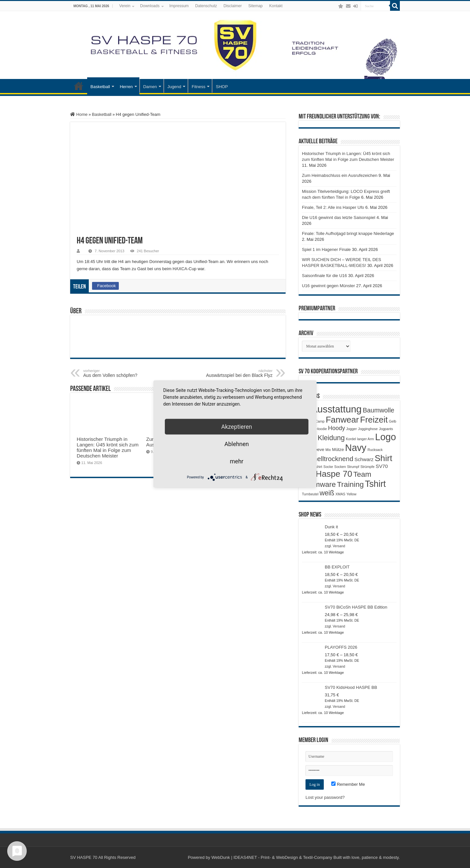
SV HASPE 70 (84, 857)
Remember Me (348, 784)
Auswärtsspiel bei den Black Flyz (239, 373)
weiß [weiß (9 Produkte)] (327, 493)
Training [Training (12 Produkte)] (350, 484)
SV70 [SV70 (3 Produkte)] (382, 466)
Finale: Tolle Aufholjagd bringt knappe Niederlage (348, 233)
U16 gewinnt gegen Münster (329, 286)
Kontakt (276, 6)
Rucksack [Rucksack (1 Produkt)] (375, 450)
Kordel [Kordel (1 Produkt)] (351, 439)
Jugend (174, 87)
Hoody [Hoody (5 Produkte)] (337, 428)
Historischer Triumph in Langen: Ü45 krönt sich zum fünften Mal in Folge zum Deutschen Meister (108, 447)
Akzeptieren (237, 427)
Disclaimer (233, 6)
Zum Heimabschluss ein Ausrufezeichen (340, 175)
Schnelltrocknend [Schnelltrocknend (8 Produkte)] (328, 459)
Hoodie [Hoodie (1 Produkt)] (321, 429)
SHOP (222, 87)
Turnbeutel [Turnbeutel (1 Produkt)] (310, 494)
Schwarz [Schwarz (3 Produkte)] (364, 459)
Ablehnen (236, 444)
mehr (236, 461)
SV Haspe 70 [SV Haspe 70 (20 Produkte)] (327, 474)
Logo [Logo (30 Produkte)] (385, 437)
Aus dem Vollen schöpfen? (117, 373)
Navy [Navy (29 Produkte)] (356, 448)
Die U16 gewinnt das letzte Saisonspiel (339, 217)
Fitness (198, 87)
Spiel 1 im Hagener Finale (326, 249)
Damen (150, 87)
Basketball (100, 87)
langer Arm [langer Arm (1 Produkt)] (366, 439)
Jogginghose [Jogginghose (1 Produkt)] (368, 429)
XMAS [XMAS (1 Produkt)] (340, 494)
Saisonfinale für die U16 (324, 276)
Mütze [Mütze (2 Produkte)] (338, 449)
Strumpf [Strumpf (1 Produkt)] (353, 467)
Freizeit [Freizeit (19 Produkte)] (374, 420)
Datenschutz (206, 6)
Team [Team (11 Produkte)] (362, 474)
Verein (125, 6)
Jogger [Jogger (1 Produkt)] (352, 429)
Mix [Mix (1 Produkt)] (328, 450)
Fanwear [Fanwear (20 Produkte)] (342, 420)
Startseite (79, 86)
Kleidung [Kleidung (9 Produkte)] (331, 438)
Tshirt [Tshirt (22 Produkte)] (375, 484)
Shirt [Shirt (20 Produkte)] (384, 458)
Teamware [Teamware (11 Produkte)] (319, 484)
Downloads (150, 6)
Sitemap (256, 6)
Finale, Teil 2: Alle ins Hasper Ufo (333, 207)
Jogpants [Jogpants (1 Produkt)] (386, 429)
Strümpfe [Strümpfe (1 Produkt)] (367, 467)
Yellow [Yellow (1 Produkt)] (352, 494)
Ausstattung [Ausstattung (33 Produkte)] (336, 409)
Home (79, 114)
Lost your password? (325, 797)
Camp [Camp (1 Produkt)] (320, 421)
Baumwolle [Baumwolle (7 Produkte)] (378, 410)
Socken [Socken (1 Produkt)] (340, 467)
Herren (126, 87)
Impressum (179, 6)
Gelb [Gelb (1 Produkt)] (392, 421)
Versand (339, 546)
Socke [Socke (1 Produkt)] (328, 467)
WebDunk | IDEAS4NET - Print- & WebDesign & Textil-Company (272, 857)
